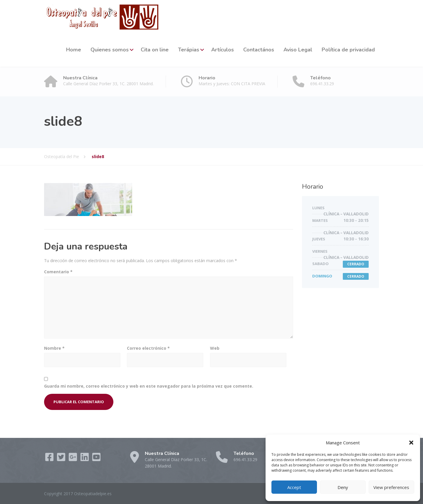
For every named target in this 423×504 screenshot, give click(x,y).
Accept (294, 487)
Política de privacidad (348, 50)
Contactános (259, 50)
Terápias (189, 50)
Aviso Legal (298, 50)
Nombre (54, 348)
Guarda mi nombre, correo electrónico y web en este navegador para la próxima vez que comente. (149, 386)
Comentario (58, 272)
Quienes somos (110, 50)
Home (74, 50)
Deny (343, 487)
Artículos (223, 50)
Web (215, 348)
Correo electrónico (148, 348)
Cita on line (155, 50)
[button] (411, 443)
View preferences (391, 487)
